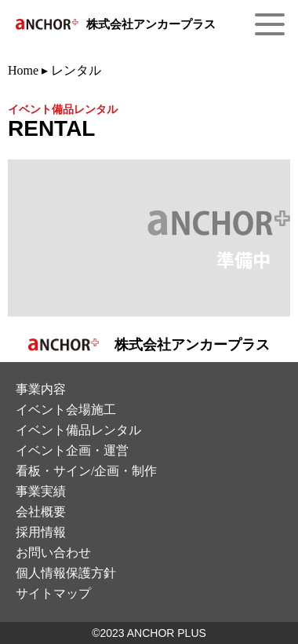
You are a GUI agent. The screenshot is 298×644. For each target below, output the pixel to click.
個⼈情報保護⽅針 (66, 573)
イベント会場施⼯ (66, 410)
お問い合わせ (53, 553)
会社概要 (41, 512)
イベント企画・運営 (72, 450)
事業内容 (41, 389)
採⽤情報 (41, 532)
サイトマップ (53, 593)
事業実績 (41, 491)
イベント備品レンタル (78, 430)
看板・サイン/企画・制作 (86, 471)
